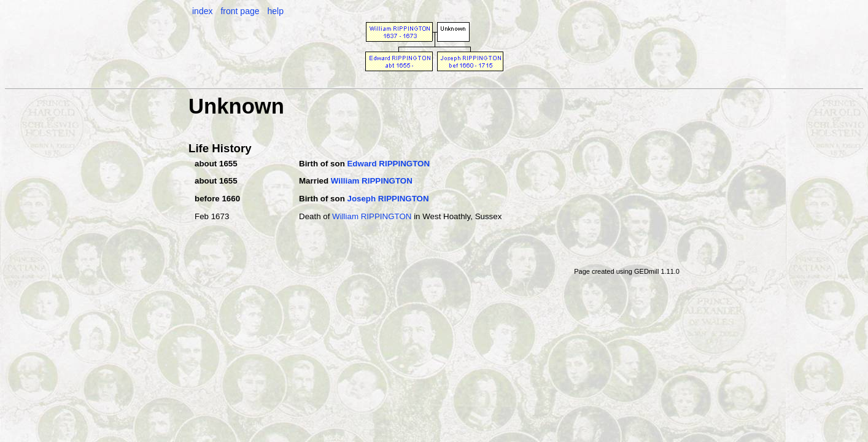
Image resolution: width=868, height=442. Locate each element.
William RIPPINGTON (372, 181)
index (202, 11)
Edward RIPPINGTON (388, 164)
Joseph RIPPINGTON (388, 199)
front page (240, 11)
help (275, 11)
